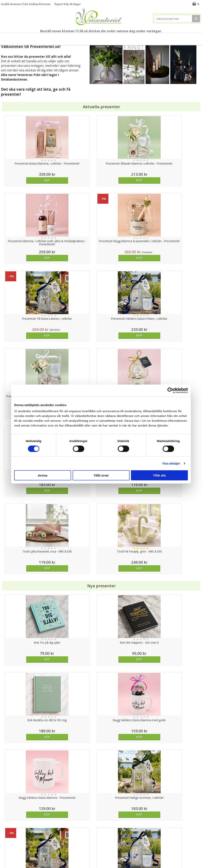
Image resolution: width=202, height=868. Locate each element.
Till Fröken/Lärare (56, 37)
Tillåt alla (159, 475)
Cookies (6, 825)
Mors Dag (28, 37)
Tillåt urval (101, 475)
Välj (26, 595)
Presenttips (141, 37)
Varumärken (9, 831)
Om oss (6, 843)
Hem (161, 37)
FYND (118, 46)
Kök (176, 37)
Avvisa (43, 475)
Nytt (9, 38)
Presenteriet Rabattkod (17, 849)
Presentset (117, 37)
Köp (26, 180)
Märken (103, 46)
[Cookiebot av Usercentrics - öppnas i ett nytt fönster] (170, 390)
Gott (86, 46)
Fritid (192, 37)
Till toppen (101, 811)
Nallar (5, 855)
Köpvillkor (7, 837)
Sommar (95, 38)
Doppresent (9, 861)
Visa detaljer (171, 463)
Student (79, 38)
